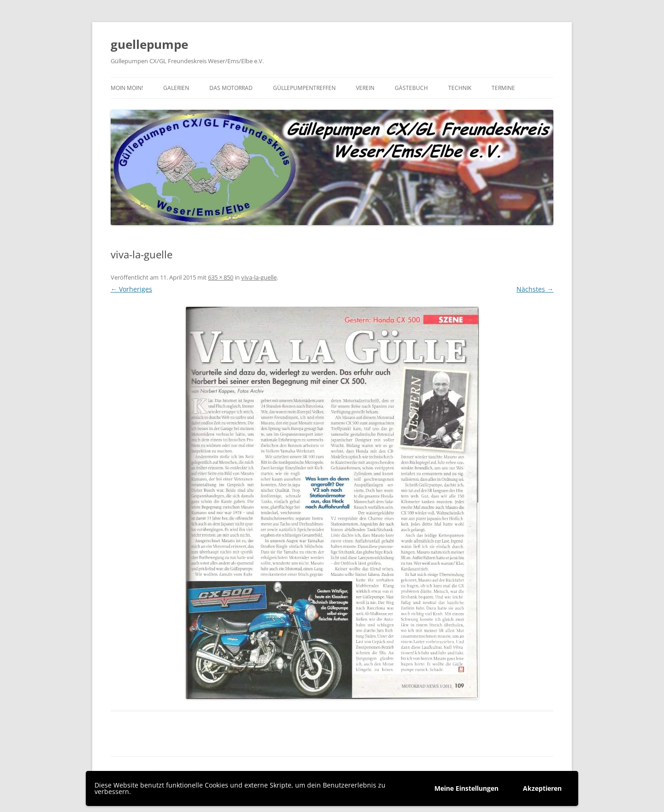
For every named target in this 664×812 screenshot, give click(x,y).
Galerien (176, 88)
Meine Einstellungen (466, 788)
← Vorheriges (131, 289)
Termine (503, 88)
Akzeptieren (542, 788)
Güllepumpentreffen (304, 88)
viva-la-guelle (259, 277)
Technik (460, 88)
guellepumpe (149, 44)
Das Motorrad (231, 88)
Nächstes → (535, 289)
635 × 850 (221, 277)
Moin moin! (127, 88)
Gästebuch (411, 88)
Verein (365, 88)
